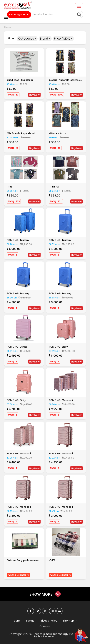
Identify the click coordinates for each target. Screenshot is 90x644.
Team (16, 620)
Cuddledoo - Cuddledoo (20, 80)
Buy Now (34, 95)
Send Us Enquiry (18, 575)
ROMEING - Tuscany (18, 240)
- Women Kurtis (58, 133)
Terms (30, 620)
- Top (10, 187)
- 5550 (52, 560)
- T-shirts (54, 187)
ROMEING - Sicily (58, 347)
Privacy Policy (49, 620)
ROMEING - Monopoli (61, 400)
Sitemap (68, 620)
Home (7, 27)
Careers (45, 626)
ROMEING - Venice (17, 347)
